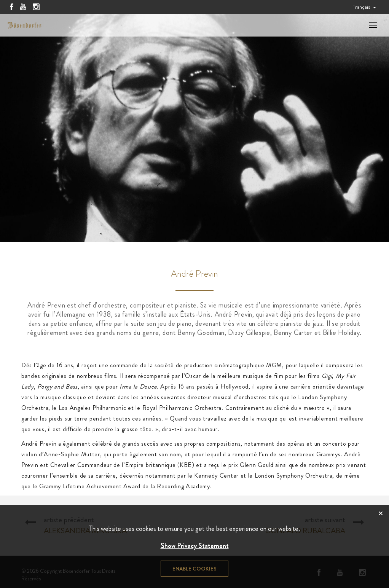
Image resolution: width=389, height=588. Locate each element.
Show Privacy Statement (195, 546)
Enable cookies (194, 569)
